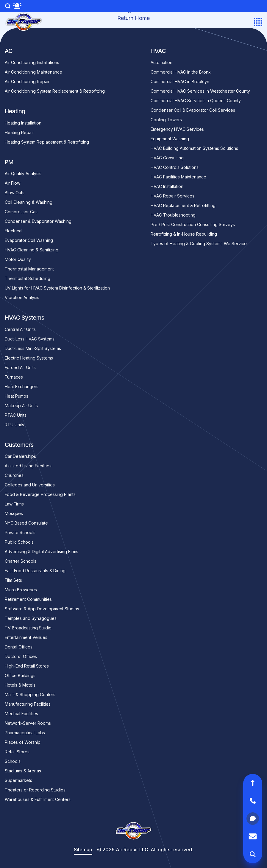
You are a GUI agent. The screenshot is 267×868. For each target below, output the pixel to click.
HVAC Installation (167, 186)
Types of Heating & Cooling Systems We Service (199, 244)
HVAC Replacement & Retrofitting (183, 205)
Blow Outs (15, 193)
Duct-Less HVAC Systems (30, 339)
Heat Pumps (17, 396)
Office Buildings (20, 675)
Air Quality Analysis (23, 174)
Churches (14, 475)
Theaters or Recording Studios (35, 790)
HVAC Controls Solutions (175, 167)
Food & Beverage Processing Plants (40, 494)
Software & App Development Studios (42, 609)
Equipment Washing (170, 139)
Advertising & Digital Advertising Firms (42, 552)
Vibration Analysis (22, 297)
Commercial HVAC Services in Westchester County (200, 91)
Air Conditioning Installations (32, 62)
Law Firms (14, 504)
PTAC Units (16, 415)
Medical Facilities (21, 714)
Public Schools (19, 542)
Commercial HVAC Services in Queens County (196, 101)
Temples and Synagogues (31, 618)
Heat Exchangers (22, 386)
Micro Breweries (21, 590)
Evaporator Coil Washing (29, 240)
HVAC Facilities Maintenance (178, 177)
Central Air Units (20, 329)
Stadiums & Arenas (23, 771)
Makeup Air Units (21, 406)
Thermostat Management (29, 269)
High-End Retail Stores (27, 666)
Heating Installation (23, 123)
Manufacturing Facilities (28, 704)
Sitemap (83, 850)
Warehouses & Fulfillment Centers (38, 799)
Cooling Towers (166, 120)
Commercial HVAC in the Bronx (181, 72)
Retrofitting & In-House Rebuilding (184, 234)
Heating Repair (19, 132)
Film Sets (13, 580)
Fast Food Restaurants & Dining (35, 571)
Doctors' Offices (21, 656)
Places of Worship (23, 742)
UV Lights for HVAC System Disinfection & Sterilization (57, 288)
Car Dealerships (20, 456)
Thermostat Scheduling (28, 278)
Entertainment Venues (26, 637)
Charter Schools (21, 561)
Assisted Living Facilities (28, 466)
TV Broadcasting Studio (28, 628)
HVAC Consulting (167, 158)
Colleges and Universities (30, 485)
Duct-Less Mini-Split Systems (33, 348)
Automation (161, 62)
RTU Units (14, 425)
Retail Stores (17, 752)
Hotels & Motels (20, 685)
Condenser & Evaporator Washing (38, 221)
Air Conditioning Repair (27, 81)
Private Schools (20, 532)
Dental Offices (19, 647)
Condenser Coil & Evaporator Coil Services (193, 110)
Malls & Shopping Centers (30, 694)
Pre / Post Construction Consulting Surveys (193, 224)
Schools (13, 761)
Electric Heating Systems (29, 358)
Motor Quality (18, 259)
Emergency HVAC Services (177, 129)
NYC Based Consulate (26, 523)
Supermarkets (18, 780)
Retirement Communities (28, 599)
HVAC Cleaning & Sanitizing (32, 250)
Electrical (14, 231)
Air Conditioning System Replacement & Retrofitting (55, 91)
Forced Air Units (20, 367)
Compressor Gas (21, 212)
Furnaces (14, 377)
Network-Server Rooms (28, 723)
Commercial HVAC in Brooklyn (180, 81)
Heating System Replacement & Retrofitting (47, 142)
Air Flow (13, 183)
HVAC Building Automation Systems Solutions (194, 148)
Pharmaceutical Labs (25, 733)
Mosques (14, 513)
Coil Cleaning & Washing (29, 202)
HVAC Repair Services (172, 196)
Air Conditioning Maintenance (33, 72)
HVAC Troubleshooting (173, 215)
